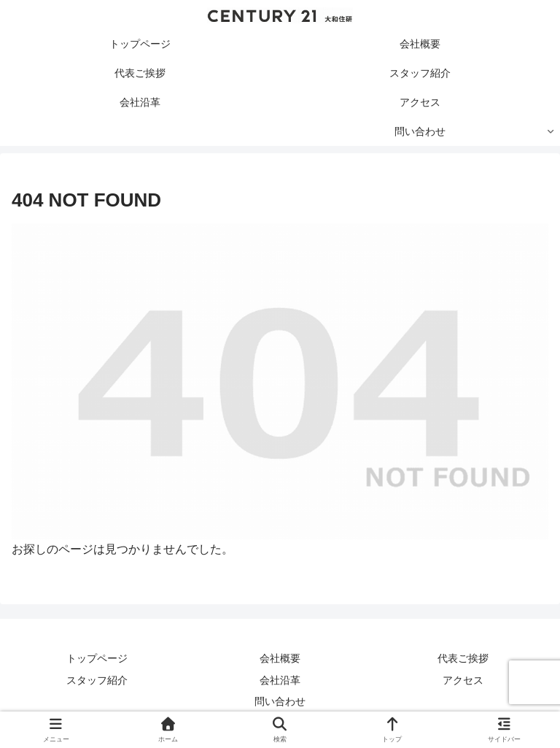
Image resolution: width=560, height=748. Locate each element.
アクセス (463, 680)
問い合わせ (280, 701)
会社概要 (280, 658)
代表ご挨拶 (463, 658)
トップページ (97, 658)
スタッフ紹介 (97, 680)
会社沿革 (280, 680)
